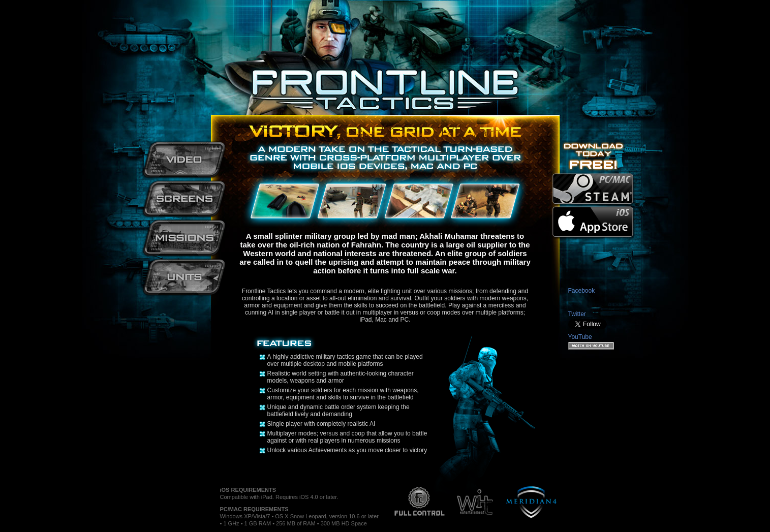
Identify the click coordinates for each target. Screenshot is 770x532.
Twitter (577, 314)
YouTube (580, 337)
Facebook (582, 291)
